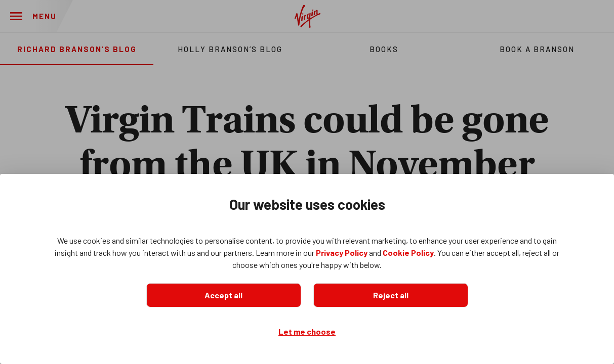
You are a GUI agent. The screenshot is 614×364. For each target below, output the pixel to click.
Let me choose (307, 331)
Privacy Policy (342, 253)
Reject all (391, 295)
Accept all (223, 295)
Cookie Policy (408, 253)
